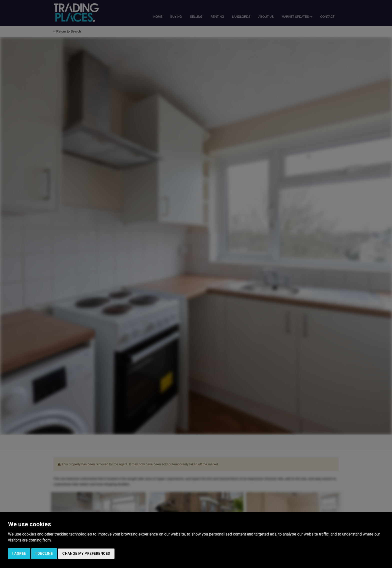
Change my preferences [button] (86, 554)
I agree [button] (19, 554)
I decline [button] (44, 554)
